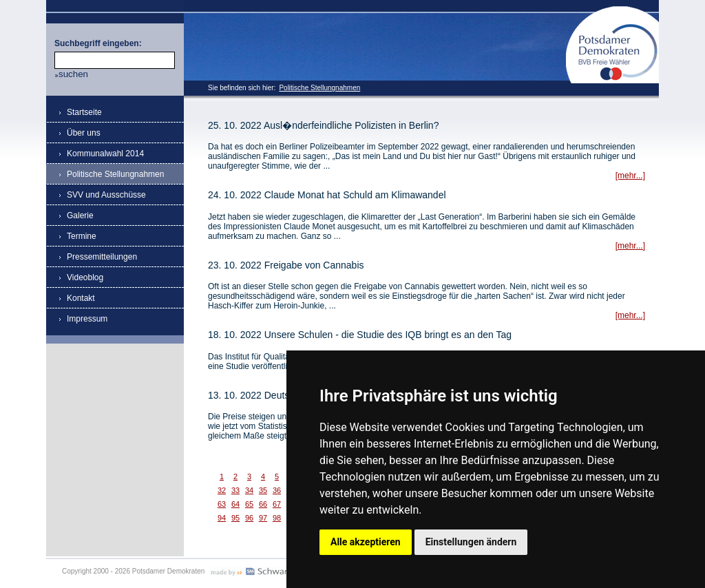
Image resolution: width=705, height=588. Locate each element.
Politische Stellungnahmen (319, 88)
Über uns (84, 133)
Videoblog (85, 277)
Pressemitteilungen (102, 257)
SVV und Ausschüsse (106, 195)
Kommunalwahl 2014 (105, 154)
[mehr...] (630, 176)
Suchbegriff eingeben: (98, 43)
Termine (82, 236)
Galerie (80, 216)
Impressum (87, 319)
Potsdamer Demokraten (612, 11)
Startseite (84, 112)
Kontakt (81, 298)
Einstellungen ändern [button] (471, 542)
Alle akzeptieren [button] (366, 542)
